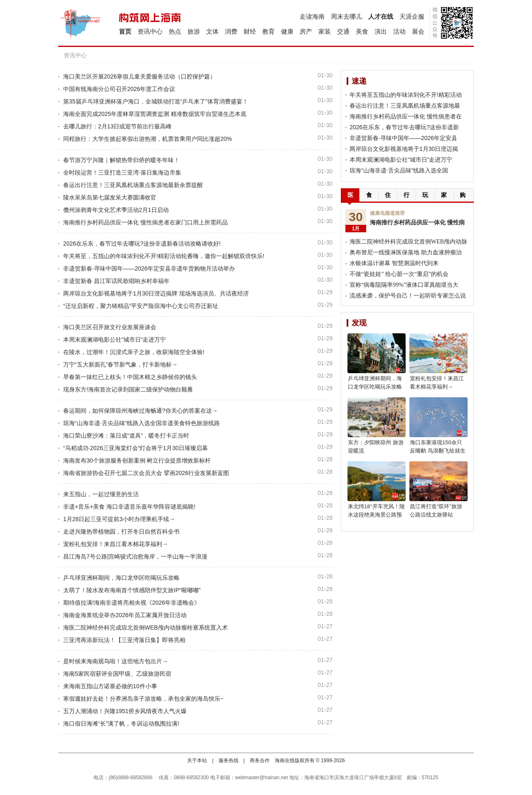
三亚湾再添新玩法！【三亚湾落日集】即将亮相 (124, 640)
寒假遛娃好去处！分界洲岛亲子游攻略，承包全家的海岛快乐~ (143, 699)
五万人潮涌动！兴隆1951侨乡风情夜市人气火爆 (125, 711)
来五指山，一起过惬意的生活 (101, 494)
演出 (381, 31)
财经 (250, 31)
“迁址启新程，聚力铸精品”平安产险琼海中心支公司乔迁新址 (141, 306)
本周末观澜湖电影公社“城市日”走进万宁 (115, 340)
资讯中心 (150, 31)
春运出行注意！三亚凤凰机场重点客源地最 (405, 106)
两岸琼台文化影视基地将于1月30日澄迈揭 (404, 149)
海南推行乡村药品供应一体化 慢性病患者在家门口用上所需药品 (145, 222)
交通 (343, 31)
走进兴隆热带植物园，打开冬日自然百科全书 (121, 532)
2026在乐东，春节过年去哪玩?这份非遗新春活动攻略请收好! (142, 244)
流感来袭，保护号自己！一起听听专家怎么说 (408, 296)
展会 (418, 31)
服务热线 (229, 761)
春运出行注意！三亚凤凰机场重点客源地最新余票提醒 (133, 185)
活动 (399, 31)
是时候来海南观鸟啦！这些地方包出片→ (116, 661)
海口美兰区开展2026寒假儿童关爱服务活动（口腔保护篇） (139, 76)
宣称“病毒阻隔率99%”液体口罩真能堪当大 (404, 285)
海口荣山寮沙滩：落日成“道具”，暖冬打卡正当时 (126, 436)
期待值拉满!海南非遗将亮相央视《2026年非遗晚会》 (132, 603)
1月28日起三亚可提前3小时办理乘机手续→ (119, 519)
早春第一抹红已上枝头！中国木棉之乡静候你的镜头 (130, 377)
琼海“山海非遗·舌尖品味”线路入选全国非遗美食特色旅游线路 (142, 423)
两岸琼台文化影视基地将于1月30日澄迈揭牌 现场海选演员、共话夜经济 (156, 293)
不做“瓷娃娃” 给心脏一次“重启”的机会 (399, 274)
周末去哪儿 (346, 16)
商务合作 (260, 761)
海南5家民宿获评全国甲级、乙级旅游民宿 (117, 674)
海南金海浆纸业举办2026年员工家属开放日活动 (125, 615)
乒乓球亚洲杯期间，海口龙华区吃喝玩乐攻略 (121, 578)
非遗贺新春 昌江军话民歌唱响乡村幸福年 (116, 281)
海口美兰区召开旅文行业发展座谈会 (110, 327)
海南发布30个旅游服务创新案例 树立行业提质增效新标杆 (137, 460)
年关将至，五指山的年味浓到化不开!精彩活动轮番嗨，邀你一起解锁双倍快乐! (164, 256)
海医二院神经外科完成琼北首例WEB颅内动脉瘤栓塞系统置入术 (145, 628)
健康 (287, 31)
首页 (125, 31)
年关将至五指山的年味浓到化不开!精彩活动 (406, 95)
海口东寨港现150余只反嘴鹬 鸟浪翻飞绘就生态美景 (438, 451)
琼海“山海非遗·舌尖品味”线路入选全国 (399, 170)
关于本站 (197, 761)
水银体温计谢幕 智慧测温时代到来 (394, 263)
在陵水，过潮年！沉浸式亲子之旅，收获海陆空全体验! (134, 352)
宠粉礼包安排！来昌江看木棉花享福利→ (116, 544)
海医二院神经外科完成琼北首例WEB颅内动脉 (408, 242)
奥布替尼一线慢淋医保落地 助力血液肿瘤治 (406, 252)
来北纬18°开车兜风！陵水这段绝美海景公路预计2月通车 (376, 515)
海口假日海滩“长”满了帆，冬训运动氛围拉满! (121, 724)
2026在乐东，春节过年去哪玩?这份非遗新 (404, 127)
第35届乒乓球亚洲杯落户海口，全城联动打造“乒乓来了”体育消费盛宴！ (156, 101)
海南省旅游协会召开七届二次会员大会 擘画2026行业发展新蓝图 (146, 473)
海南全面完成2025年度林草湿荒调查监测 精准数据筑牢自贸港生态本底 (155, 114)
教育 (268, 31)
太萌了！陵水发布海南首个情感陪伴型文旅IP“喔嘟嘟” (132, 590)
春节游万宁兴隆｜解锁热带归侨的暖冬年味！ (121, 160)
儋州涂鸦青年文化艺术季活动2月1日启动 (116, 210)
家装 (325, 31)
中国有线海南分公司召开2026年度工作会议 (119, 89)
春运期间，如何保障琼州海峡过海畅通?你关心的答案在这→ (140, 411)
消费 (231, 31)
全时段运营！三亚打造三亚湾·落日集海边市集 (122, 172)
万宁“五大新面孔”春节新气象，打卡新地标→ (120, 364)
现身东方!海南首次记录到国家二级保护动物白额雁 (128, 389)
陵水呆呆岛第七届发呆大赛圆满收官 (110, 197)
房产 (306, 31)
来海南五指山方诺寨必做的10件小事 (110, 686)
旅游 (194, 31)
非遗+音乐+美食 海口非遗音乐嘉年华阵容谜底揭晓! (129, 507)
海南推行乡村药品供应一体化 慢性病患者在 (406, 116)
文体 (212, 31)
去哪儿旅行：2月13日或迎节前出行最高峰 (117, 126)
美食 (362, 31)
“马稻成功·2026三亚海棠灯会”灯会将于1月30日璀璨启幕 (135, 448)
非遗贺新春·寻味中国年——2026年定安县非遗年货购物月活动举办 (149, 268)
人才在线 (381, 16)
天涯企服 (412, 16)
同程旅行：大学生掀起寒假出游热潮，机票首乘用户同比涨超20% (148, 139)
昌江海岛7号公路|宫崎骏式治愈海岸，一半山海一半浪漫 (135, 556)
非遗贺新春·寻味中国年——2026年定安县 (403, 138)
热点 (175, 31)
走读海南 (312, 16)
